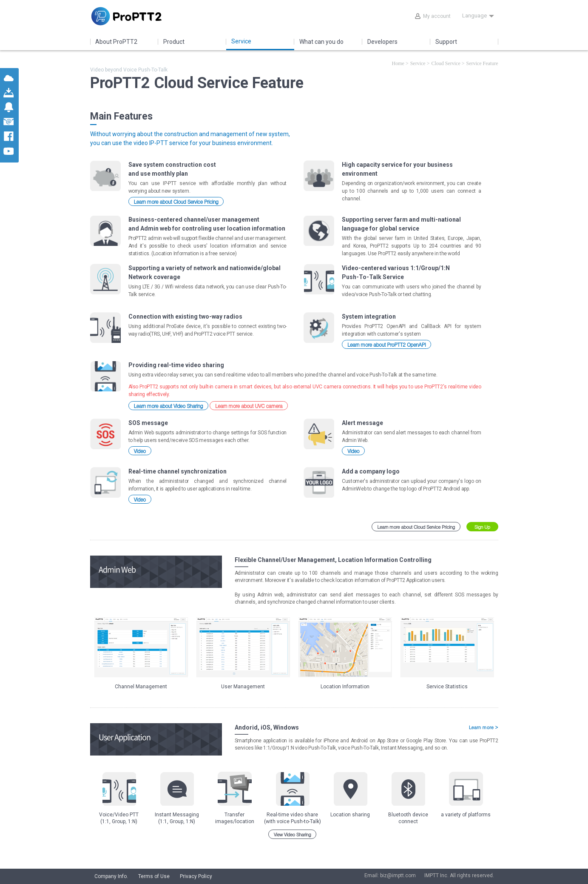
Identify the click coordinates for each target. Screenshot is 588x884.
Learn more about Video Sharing (169, 406)
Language (478, 16)
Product (174, 42)
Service (241, 41)
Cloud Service (446, 63)
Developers (382, 42)
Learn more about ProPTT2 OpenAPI (386, 344)
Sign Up (482, 527)
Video (140, 451)
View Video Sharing (293, 834)
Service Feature (482, 63)
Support (446, 42)
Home (398, 63)
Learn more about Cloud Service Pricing (176, 201)
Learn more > (484, 728)
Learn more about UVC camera (249, 406)
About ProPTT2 (116, 42)
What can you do (321, 42)
